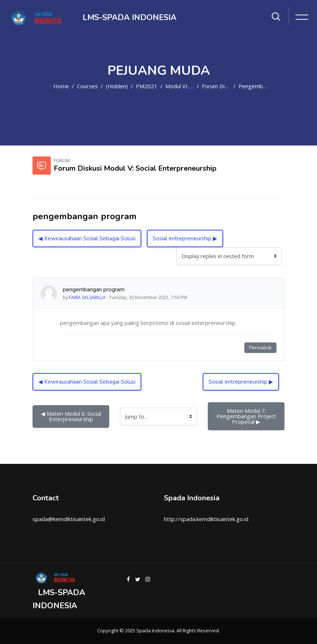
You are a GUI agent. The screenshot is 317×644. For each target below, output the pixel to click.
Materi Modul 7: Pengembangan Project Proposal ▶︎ (247, 416)
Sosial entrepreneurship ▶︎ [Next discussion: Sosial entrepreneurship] (185, 238)
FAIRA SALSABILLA (87, 297)
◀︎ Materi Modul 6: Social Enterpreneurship (72, 416)
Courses (87, 86)
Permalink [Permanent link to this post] (260, 348)
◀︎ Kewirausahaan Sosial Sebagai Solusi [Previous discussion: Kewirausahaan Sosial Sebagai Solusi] (87, 238)
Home (61, 86)
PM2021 (147, 86)
